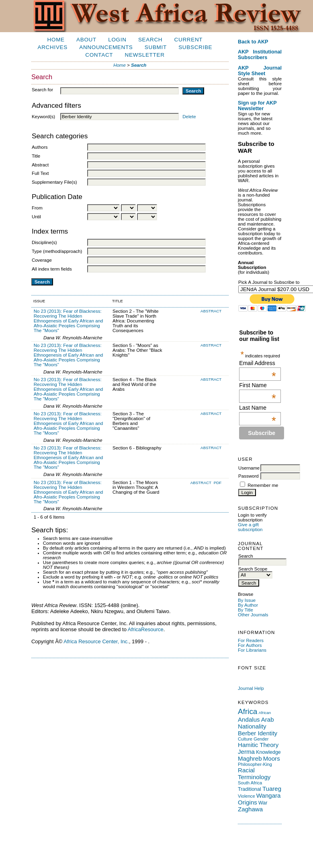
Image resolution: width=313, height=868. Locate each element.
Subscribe (195, 47)
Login (117, 40)
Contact (99, 55)
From (37, 208)
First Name (258, 385)
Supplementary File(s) (54, 182)
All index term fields (52, 269)
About (86, 40)
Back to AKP (253, 42)
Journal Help (251, 688)
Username (249, 468)
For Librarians (252, 650)
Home (56, 40)
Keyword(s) (43, 117)
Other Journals (253, 615)
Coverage (42, 260)
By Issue (247, 600)
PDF (218, 483)
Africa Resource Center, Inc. (96, 641)
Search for (42, 90)
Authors (40, 147)
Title (36, 156)
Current (189, 40)
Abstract (40, 165)
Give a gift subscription (250, 527)
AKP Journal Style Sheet (260, 71)
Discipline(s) (44, 242)
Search (150, 40)
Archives (53, 47)
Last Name (258, 408)
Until (36, 217)
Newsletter (145, 55)
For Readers (251, 640)
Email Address (258, 363)
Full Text (40, 173)
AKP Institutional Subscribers (260, 55)
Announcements (106, 47)
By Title (245, 610)
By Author (248, 605)
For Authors (250, 645)
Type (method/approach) (57, 251)
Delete (189, 117)
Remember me (263, 485)
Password (249, 476)
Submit (156, 47)
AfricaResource (146, 629)
